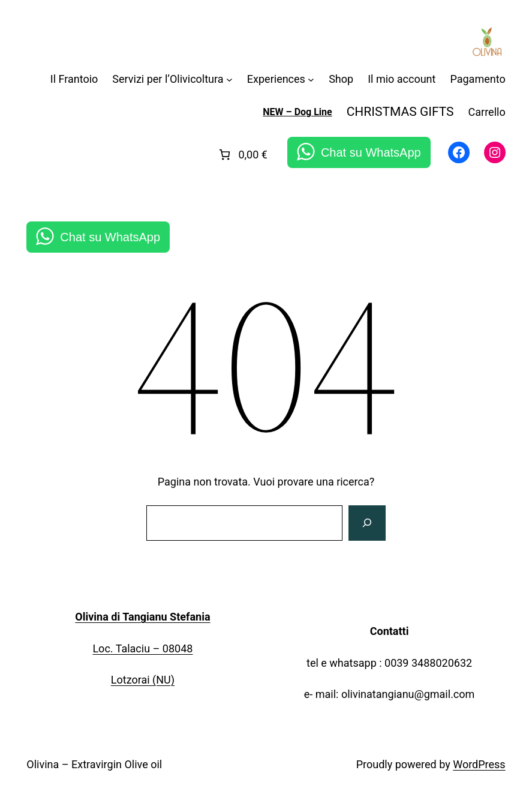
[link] (242, 155)
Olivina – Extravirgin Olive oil (94, 764)
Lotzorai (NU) (143, 680)
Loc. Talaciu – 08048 (142, 648)
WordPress (479, 764)
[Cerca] (367, 523)
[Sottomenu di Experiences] (311, 80)
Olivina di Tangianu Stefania (142, 617)
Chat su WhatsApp (371, 152)
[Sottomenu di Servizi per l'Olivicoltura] (229, 80)
